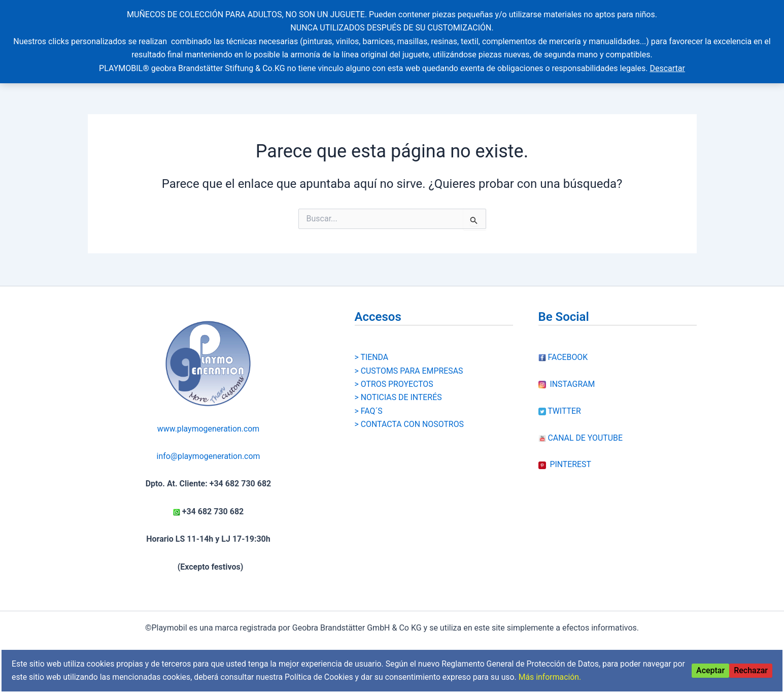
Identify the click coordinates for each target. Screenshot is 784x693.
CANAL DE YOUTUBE (581, 431)
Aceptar (710, 670)
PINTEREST (565, 457)
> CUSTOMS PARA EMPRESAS (410, 364)
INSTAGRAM (567, 377)
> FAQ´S (369, 404)
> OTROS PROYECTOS (394, 377)
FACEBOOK (563, 350)
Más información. (570, 677)
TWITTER (560, 404)
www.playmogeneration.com (208, 422)
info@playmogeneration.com (208, 449)
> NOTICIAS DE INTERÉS (399, 390)
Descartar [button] (667, 68)
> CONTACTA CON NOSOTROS (410, 417)
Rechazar (751, 670)
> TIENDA (372, 350)
